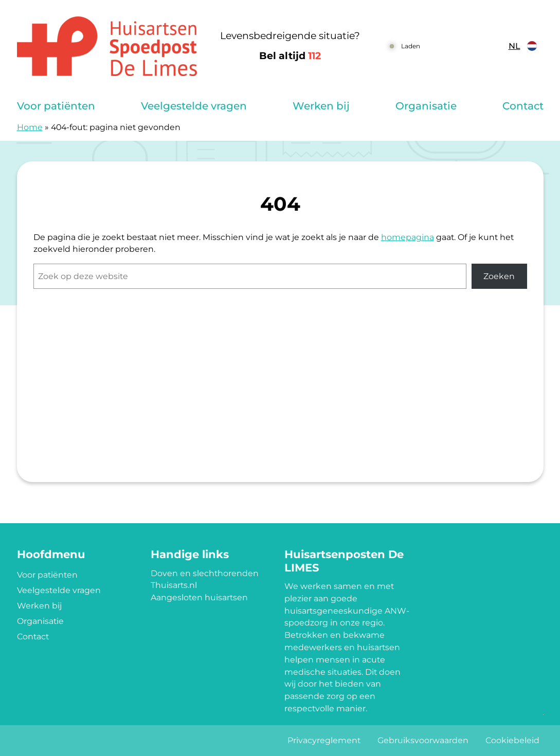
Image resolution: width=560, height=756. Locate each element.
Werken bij (321, 106)
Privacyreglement (324, 740)
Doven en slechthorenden (205, 573)
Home (30, 127)
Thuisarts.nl (174, 585)
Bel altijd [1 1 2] (290, 56)
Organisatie (426, 106)
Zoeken (499, 276)
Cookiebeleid (512, 740)
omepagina (410, 237)
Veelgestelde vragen (194, 106)
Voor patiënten (56, 106)
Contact (523, 106)
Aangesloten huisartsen (199, 597)
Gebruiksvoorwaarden (423, 740)
